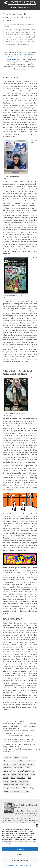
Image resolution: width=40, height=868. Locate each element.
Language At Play (13, 59)
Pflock (13, 778)
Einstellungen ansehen (20, 861)
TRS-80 (28, 785)
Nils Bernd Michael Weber (10, 24)
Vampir (7, 788)
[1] (33, 86)
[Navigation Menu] (38, 7)
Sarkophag (14, 781)
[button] (37, 826)
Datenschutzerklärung (21, 865)
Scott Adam (24, 781)
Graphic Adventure (21, 761)
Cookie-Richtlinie (9, 865)
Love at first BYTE (24, 771)
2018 (6, 758)
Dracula (24, 758)
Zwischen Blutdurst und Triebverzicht (16, 791)
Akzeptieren (20, 849)
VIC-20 (25, 788)
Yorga (32, 788)
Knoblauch (8, 768)
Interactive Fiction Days (26, 764)
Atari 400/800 (15, 758)
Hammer (32, 761)
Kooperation (18, 768)
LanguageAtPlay (10, 771)
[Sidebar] (2, 7)
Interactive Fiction (10, 764)
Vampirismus (16, 788)
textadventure (9, 785)
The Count (19, 785)
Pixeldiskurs (20, 3)
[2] (21, 664)
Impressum (32, 865)
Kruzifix (27, 768)
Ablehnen (20, 855)
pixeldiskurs (21, 778)
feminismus (8, 761)
